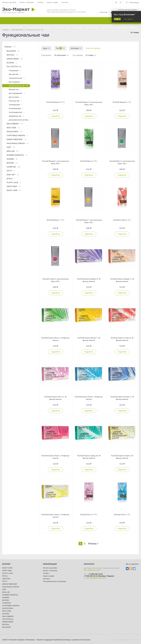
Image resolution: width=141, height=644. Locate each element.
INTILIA (11, 179)
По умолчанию (60, 55)
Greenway (10, 47)
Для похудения (16, 82)
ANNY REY (13, 175)
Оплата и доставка (9, 2)
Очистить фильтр (93, 48)
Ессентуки (104, 12)
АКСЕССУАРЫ (14, 132)
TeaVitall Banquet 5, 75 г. (122, 102)
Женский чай (15, 74)
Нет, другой (129, 19)
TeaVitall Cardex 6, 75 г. (122, 220)
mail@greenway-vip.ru (98, 578)
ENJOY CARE (14, 190)
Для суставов (15, 97)
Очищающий (15, 70)
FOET (11, 147)
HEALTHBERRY (15, 124)
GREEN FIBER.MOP (16, 139)
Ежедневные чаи (16, 116)
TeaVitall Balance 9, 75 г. (55, 102)
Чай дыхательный (17, 78)
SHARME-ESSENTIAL (17, 155)
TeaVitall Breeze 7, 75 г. (56, 220)
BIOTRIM (12, 163)
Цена (45, 48)
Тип (59, 48)
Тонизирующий (16, 105)
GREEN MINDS (14, 59)
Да (117, 19)
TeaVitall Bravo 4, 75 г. (89, 161)
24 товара (90, 55)
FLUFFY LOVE (14, 182)
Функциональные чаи (18, 86)
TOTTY (11, 171)
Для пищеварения (17, 93)
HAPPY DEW (14, 186)
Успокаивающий (16, 108)
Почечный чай (15, 101)
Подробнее (55, 116)
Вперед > (93, 544)
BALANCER (13, 51)
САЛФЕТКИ (13, 167)
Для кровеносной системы (20, 120)
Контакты (65, 2)
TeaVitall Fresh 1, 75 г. (122, 515)
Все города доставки (92, 570)
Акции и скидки (52, 2)
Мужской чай (15, 89)
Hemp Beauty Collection (18, 143)
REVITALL (12, 55)
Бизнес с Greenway (27, 2)
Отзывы (40, 2)
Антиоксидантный (17, 112)
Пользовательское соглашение (54, 581)
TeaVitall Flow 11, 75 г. (89, 515)
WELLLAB (12, 151)
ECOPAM (12, 63)
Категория (75, 48)
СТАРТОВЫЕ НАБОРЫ (17, 135)
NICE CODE (13, 128)
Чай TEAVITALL (14, 67)
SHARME (12, 159)
